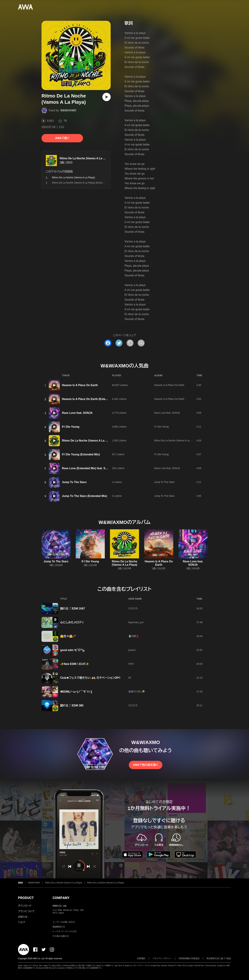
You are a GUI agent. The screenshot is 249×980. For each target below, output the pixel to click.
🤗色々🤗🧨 (68, 636)
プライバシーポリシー (162, 959)
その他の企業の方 (61, 936)
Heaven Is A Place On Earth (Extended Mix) (90, 399)
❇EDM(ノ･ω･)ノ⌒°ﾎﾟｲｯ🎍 (77, 692)
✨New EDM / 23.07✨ (75, 664)
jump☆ (132, 650)
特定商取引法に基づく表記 (219, 959)
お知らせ (23, 917)
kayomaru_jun (136, 622)
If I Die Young (71, 427)
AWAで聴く (62, 138)
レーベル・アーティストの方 (65, 932)
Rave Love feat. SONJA (77, 413)
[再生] (107, 97)
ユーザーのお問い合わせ (64, 922)
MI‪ (130, 678)
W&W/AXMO (68, 110)
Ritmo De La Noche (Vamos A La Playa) (85, 158)
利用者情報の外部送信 (189, 959)
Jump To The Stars (74, 482)
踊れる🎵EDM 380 (72, 705)
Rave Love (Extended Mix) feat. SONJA (87, 468)
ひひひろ (133, 608)
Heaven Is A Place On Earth (80, 385)
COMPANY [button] (61, 898)
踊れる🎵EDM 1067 (73, 609)
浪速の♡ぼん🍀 (137, 692)
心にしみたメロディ (72, 622)
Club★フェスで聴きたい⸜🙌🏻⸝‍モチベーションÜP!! (90, 678)
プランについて (26, 911)
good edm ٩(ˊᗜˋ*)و (72, 650)
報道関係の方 (59, 927)
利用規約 (141, 959)
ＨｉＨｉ (131, 664)
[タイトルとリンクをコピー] (130, 343)
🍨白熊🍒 (134, 636)
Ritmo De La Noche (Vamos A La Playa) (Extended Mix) (82, 183)
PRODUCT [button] (26, 898)
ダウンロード (25, 906)
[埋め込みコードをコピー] (141, 343)
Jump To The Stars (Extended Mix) (84, 496)
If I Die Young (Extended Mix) (81, 454)
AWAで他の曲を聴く (146, 765)
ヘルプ (22, 922)
